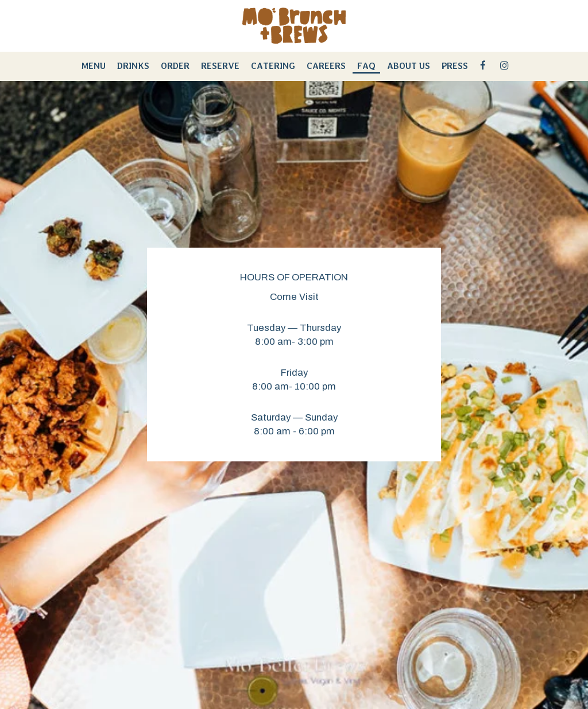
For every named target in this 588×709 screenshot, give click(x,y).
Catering (273, 66)
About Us (409, 66)
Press (455, 66)
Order (175, 66)
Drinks (133, 66)
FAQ (366, 66)
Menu (93, 66)
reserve (220, 66)
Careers (326, 66)
